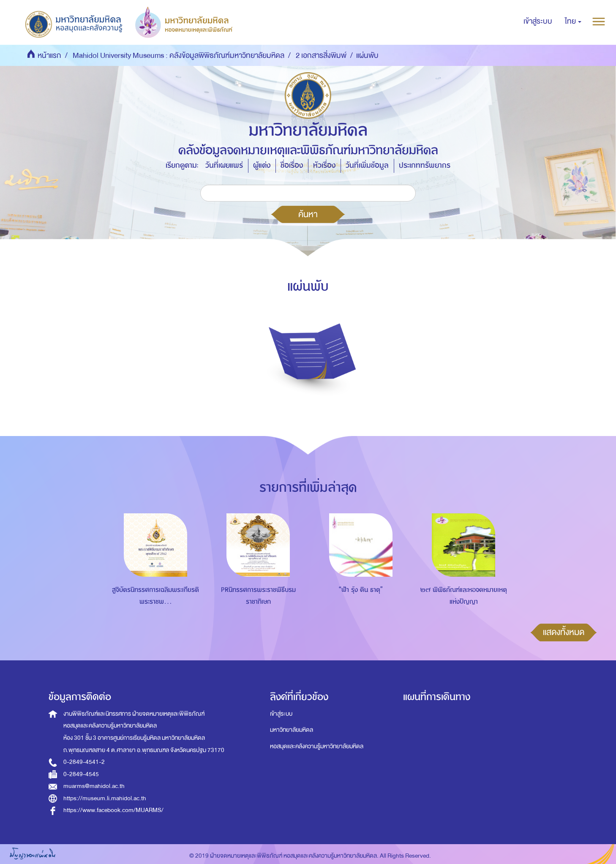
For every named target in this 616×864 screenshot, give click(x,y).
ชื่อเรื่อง (292, 165)
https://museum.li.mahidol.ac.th (105, 798)
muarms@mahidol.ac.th (94, 786)
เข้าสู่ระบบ (281, 714)
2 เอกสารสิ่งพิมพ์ (321, 56)
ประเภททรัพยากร (425, 165)
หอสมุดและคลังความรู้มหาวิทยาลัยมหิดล (317, 746)
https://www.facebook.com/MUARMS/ (113, 810)
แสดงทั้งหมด (564, 632)
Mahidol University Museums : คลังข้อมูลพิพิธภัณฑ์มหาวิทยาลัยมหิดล (179, 56)
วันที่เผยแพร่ (224, 165)
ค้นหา (308, 214)
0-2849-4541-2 (84, 762)
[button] (573, 22)
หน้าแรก (49, 56)
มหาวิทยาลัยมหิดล (292, 730)
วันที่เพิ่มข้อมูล (367, 165)
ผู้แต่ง (262, 165)
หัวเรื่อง (324, 165)
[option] (154, 571)
